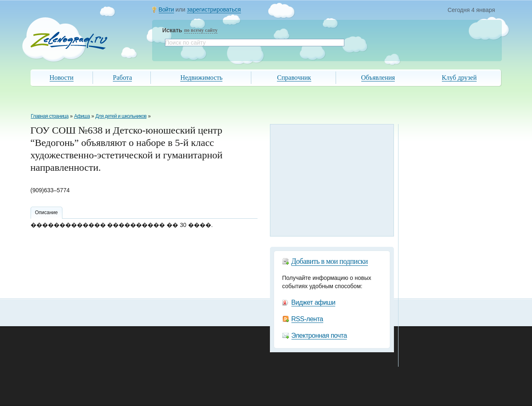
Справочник (294, 78)
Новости (62, 78)
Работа (122, 78)
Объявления (378, 78)
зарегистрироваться (214, 10)
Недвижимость (201, 78)
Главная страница (50, 116)
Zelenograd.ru (69, 41)
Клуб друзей (459, 78)
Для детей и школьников (121, 116)
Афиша (82, 116)
